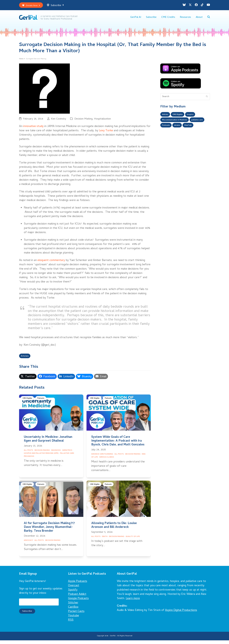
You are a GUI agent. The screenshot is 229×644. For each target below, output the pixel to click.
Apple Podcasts (78, 585)
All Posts (28, 454)
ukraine (199, 130)
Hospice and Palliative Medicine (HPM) (41, 457)
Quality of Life (133, 540)
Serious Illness (107, 461)
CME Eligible (28, 402)
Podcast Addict (77, 598)
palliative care (169, 130)
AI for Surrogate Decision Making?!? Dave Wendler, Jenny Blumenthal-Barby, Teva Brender (49, 531)
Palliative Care (67, 457)
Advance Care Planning (102, 458)
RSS (71, 624)
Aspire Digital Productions (181, 614)
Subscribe (59, 6)
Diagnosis (56, 454)
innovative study (33, 129)
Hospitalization (102, 122)
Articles (26, 359)
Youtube (73, 619)
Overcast (74, 589)
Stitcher (73, 607)
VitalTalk (167, 137)
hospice (196, 118)
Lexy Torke (106, 133)
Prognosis (29, 460)
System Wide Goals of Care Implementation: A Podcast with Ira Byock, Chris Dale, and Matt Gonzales (118, 445)
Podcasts (43, 402)
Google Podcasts (78, 602)
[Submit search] (207, 99)
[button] (208, 19)
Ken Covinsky (59, 122)
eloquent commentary (51, 263)
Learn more (133, 602)
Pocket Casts (76, 615)
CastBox (73, 611)
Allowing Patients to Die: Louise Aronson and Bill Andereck (114, 529)
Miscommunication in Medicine (178, 124)
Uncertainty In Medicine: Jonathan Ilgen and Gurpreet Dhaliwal (48, 443)
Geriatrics (67, 454)
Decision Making (83, 122)
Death (105, 540)
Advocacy (28, 544)
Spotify (73, 594)
